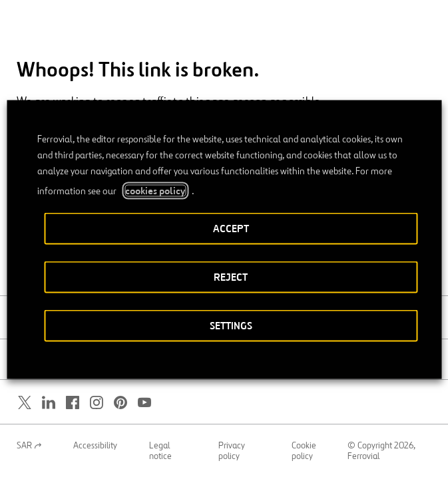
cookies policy (155, 191)
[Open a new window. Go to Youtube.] (144, 403)
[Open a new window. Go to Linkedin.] (49, 403)
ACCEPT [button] (231, 229)
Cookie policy (304, 451)
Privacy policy (232, 451)
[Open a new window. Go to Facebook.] (73, 403)
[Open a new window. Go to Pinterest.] (120, 403)
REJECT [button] (231, 277)
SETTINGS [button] (231, 326)
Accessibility (95, 446)
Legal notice (160, 451)
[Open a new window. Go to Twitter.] (25, 403)
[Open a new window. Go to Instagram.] (97, 403)
